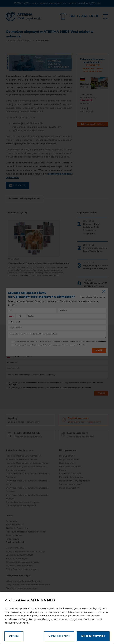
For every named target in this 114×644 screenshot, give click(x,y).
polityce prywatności (16, 623)
